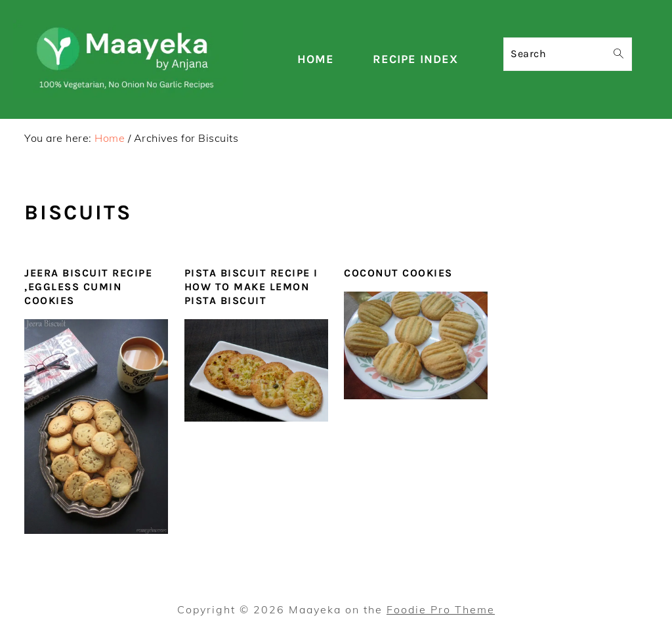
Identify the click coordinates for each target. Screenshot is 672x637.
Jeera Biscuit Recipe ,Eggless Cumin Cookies (88, 287)
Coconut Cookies (398, 273)
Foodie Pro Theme (441, 609)
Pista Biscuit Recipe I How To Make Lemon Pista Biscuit (251, 287)
